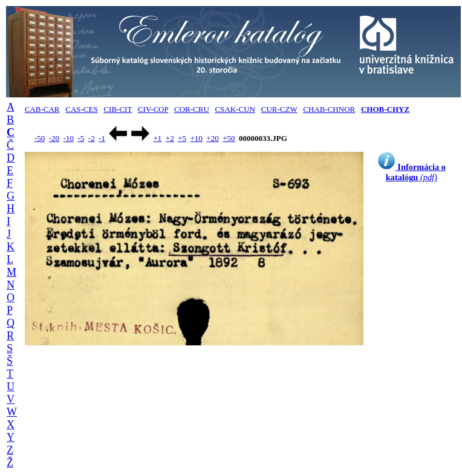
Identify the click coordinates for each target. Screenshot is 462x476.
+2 (170, 138)
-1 (102, 138)
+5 (182, 138)
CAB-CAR (42, 109)
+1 (157, 138)
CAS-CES (81, 109)
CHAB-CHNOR (329, 109)
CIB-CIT (118, 109)
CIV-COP (153, 109)
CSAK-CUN (235, 109)
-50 (40, 138)
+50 (229, 138)
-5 (81, 138)
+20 (212, 138)
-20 (54, 138)
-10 (69, 138)
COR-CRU (192, 109)
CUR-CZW (279, 109)
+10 (197, 138)
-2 (92, 138)
